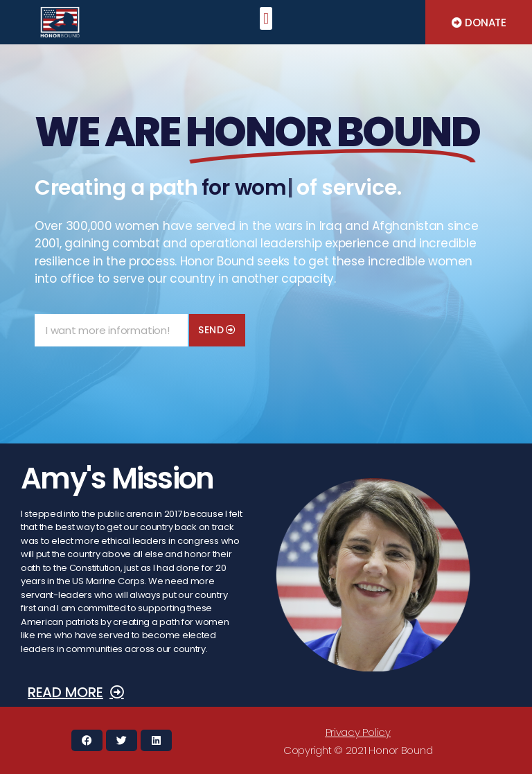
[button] (266, 18)
